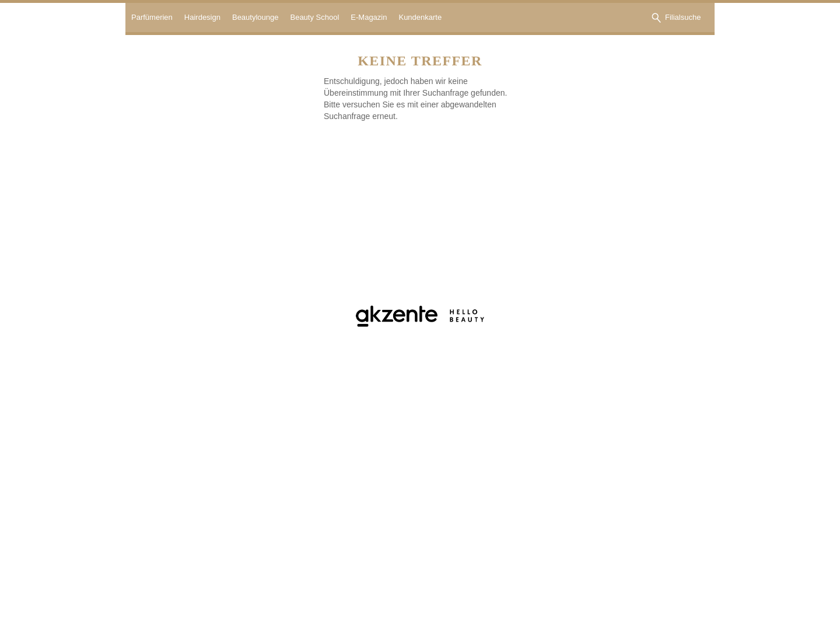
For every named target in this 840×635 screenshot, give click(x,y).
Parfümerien (152, 17)
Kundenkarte (420, 17)
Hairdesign (202, 17)
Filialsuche (683, 17)
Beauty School (314, 17)
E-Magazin (369, 17)
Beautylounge (256, 17)
